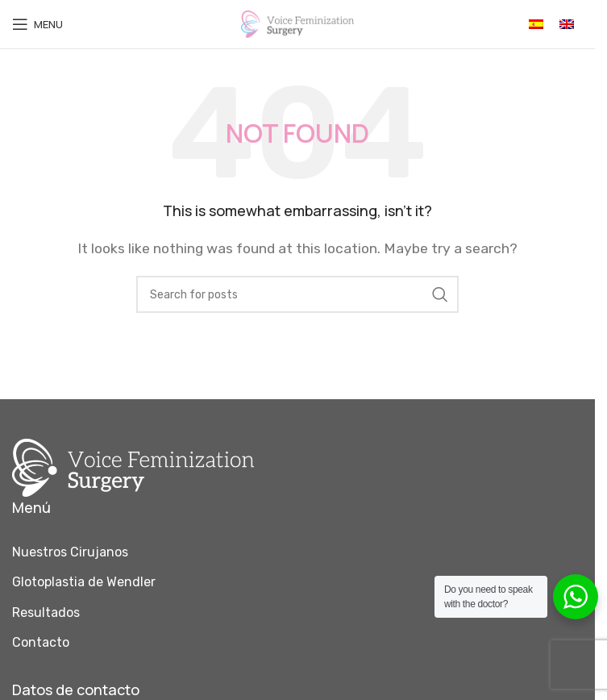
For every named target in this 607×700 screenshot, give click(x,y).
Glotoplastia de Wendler (84, 582)
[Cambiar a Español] (536, 25)
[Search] (297, 294)
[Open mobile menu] (37, 24)
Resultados (46, 612)
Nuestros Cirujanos (70, 552)
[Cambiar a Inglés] (567, 25)
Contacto (41, 642)
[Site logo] (297, 23)
